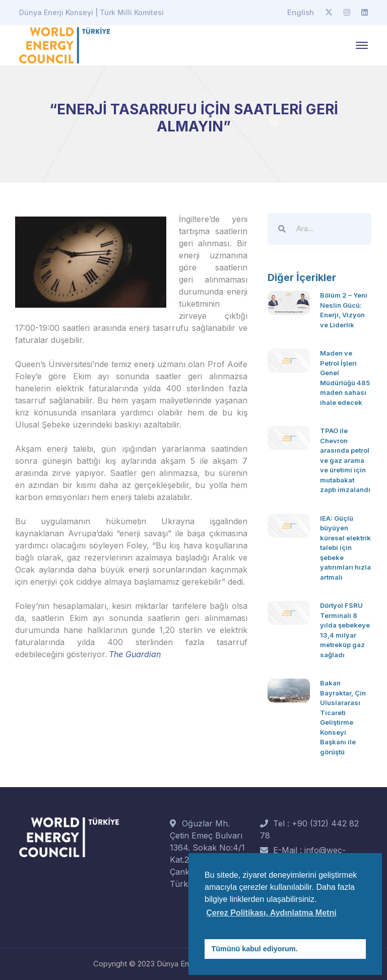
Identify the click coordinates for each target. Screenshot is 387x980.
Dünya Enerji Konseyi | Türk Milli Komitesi (91, 12)
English (301, 12)
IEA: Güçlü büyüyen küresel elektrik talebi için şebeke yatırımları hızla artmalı (345, 548)
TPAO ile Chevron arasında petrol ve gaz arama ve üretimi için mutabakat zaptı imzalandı (345, 460)
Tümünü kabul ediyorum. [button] (255, 949)
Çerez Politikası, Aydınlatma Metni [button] (271, 913)
